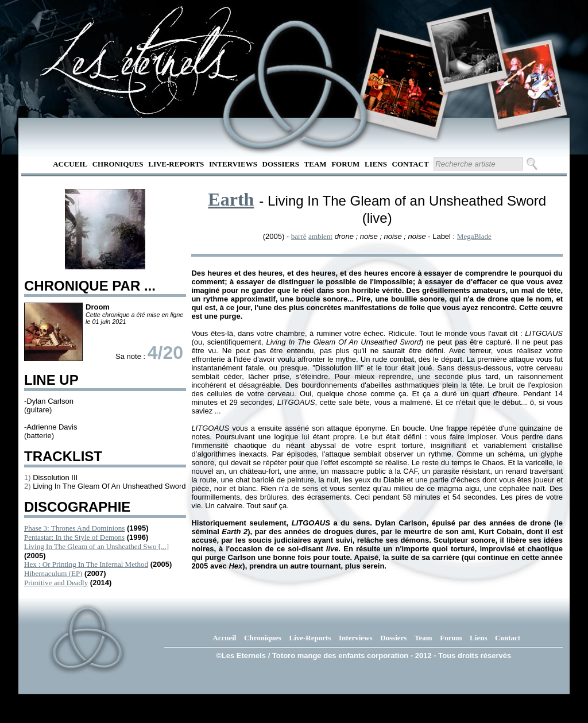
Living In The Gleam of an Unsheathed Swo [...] (96, 546)
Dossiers (281, 164)
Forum (345, 164)
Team (316, 164)
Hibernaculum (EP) (53, 573)
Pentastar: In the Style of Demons (74, 537)
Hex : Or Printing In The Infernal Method (86, 564)
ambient (320, 236)
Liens (376, 164)
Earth (231, 199)
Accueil (70, 164)
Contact (411, 164)
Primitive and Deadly (56, 583)
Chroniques (118, 164)
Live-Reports (176, 164)
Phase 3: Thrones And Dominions (74, 528)
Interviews (233, 164)
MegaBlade (474, 236)
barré (299, 236)
